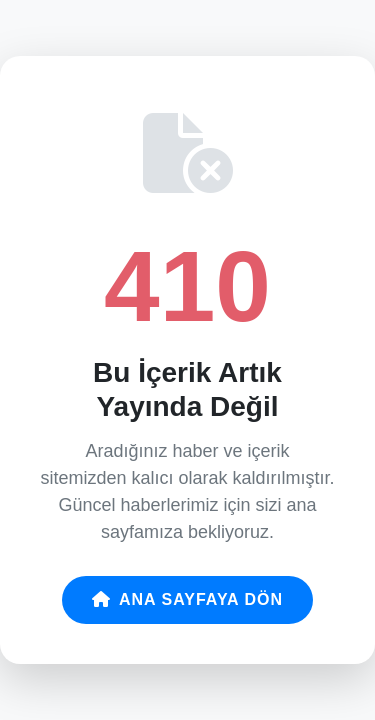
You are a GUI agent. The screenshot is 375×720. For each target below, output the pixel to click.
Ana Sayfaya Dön (187, 599)
